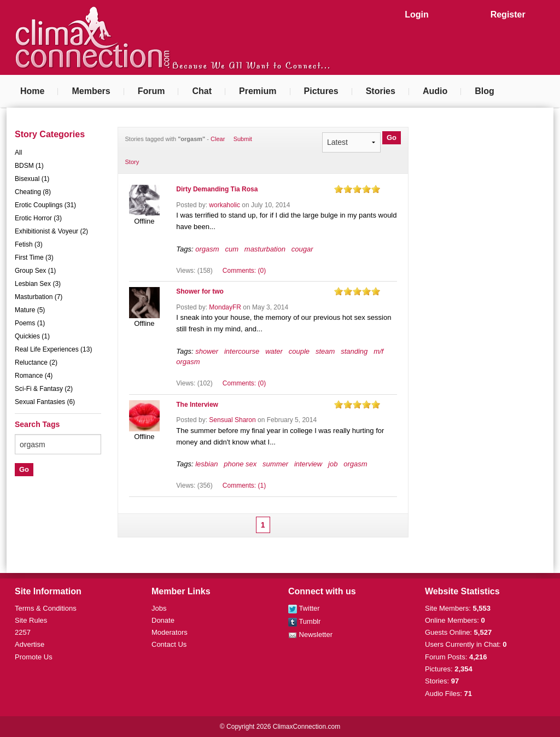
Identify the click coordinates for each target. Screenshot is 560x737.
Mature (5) (30, 310)
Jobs (159, 608)
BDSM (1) (29, 166)
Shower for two (200, 291)
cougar (302, 249)
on (339, 189)
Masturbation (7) (39, 297)
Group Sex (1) (35, 271)
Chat (202, 91)
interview (308, 464)
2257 (23, 632)
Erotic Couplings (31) (45, 205)
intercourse (242, 351)
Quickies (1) (32, 336)
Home (32, 91)
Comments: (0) (244, 271)
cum (232, 249)
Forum (151, 91)
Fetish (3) (29, 244)
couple (299, 351)
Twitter (304, 608)
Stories (381, 91)
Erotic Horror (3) (38, 218)
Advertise (30, 644)
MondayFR (225, 307)
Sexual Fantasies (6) (45, 402)
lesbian (206, 464)
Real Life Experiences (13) (53, 349)
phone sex (240, 464)
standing (354, 351)
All (18, 153)
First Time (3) (34, 258)
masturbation (265, 249)
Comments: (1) (244, 486)
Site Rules (31, 620)
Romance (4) (34, 376)
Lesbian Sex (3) (38, 284)
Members (91, 91)
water (274, 351)
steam (325, 351)
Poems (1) (30, 323)
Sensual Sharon (232, 420)
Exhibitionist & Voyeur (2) (51, 231)
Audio (435, 91)
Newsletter (310, 634)
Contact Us (169, 644)
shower (207, 351)
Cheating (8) (33, 192)
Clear (218, 139)
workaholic (224, 205)
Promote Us (34, 657)
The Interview (197, 405)
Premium (258, 91)
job (333, 464)
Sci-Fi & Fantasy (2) (44, 389)
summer (275, 464)
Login (417, 14)
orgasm (207, 249)
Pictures (321, 91)
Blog (485, 91)
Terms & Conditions (46, 608)
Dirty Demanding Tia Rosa (217, 189)
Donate (163, 620)
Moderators (170, 632)
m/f (378, 351)
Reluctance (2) (36, 362)
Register (508, 14)
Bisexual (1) (32, 179)
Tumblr (304, 621)
